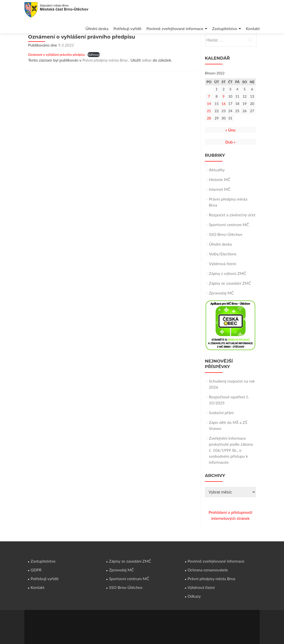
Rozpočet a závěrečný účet (232, 229)
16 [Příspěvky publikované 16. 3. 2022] (224, 118)
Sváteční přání (221, 427)
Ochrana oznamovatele (208, 570)
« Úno (231, 144)
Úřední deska (97, 28)
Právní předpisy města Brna (105, 74)
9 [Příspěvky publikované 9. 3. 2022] (224, 110)
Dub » (231, 156)
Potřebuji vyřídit (127, 28)
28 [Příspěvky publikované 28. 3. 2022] (209, 132)
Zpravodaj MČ (221, 307)
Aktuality (217, 184)
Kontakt (253, 28)
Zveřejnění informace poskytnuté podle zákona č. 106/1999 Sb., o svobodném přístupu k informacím (231, 464)
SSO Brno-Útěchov (226, 248)
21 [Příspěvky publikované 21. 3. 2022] (209, 125)
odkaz (147, 74)
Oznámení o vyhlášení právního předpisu (56, 69)
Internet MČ (220, 203)
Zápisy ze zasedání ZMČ (230, 297)
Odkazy (194, 596)
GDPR (36, 570)
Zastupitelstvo (225, 28)
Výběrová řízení (223, 278)
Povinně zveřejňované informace (175, 28)
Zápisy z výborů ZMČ (228, 287)
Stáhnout (94, 69)
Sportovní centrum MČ (229, 238)
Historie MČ (220, 193)
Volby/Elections (223, 268)
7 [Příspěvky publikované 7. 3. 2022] (209, 110)
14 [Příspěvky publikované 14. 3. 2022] (209, 118)
